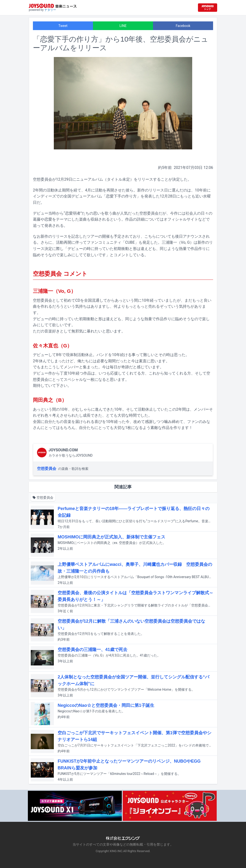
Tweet (63, 26)
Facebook (183, 26)
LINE (123, 26)
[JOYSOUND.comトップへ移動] (208, 8)
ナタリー (50, 10)
